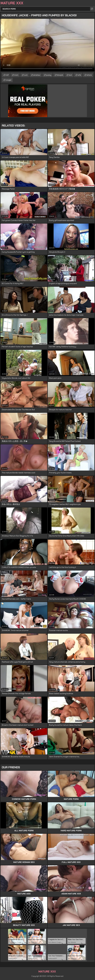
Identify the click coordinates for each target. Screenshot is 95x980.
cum (26, 75)
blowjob (60, 75)
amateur (37, 75)
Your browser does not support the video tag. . (47, 45)
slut (70, 75)
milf (7, 75)
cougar (9, 80)
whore (89, 75)
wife (79, 75)
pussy (49, 75)
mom (16, 75)
